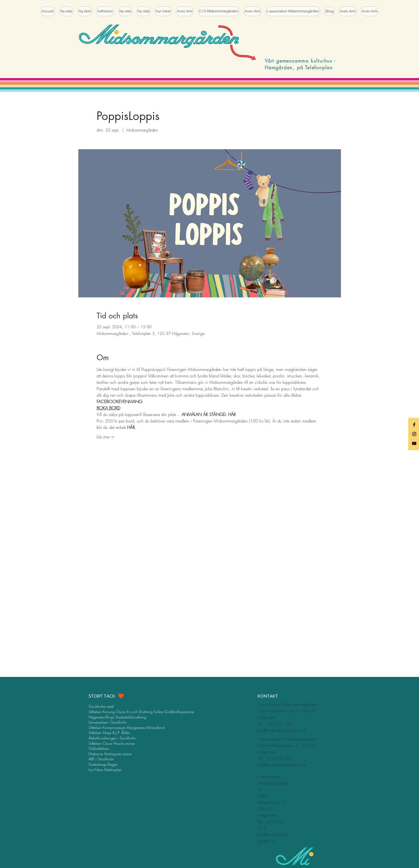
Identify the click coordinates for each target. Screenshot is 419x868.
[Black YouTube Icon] (414, 443)
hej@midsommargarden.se (282, 730)
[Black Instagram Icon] (414, 434)
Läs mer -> (105, 437)
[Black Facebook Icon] (414, 425)
